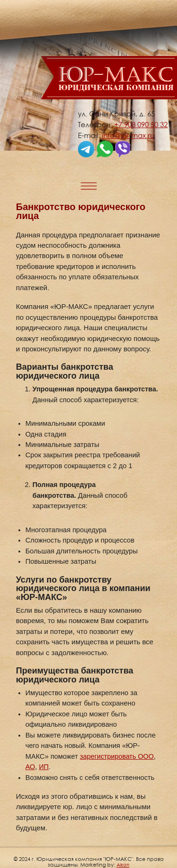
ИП (44, 767)
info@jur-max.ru (128, 135)
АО (30, 767)
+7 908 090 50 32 (141, 124)
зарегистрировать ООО (117, 756)
